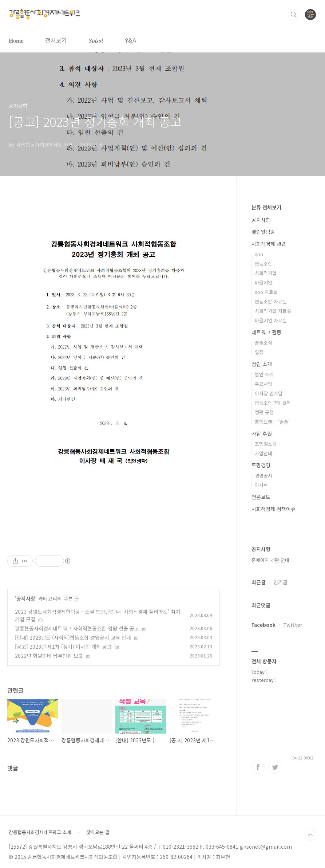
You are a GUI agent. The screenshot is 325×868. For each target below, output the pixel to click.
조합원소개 (266, 444)
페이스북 (258, 767)
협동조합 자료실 (271, 301)
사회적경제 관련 (269, 244)
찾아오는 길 (98, 832)
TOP (310, 835)
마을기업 (263, 282)
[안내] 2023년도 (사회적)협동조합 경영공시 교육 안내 (73, 637)
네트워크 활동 (266, 332)
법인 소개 (262, 364)
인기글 (280, 582)
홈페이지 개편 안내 (270, 560)
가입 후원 (262, 433)
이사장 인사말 (269, 393)
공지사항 (26, 598)
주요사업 (263, 384)
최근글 (259, 582)
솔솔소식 (263, 343)
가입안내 (263, 453)
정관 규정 (264, 412)
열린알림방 (263, 232)
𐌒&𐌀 (131, 40)
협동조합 (263, 264)
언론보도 (261, 497)
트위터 (275, 767)
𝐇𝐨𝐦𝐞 (16, 40)
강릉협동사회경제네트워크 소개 (40, 832)
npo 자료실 (266, 292)
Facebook (263, 625)
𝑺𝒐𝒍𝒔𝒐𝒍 (96, 40)
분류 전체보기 (266, 207)
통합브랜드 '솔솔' (272, 422)
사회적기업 (266, 273)
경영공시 (263, 476)
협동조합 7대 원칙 (273, 403)
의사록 (261, 485)
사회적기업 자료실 (273, 311)
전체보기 (56, 40)
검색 (294, 15)
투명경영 (261, 465)
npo (259, 254)
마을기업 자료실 (271, 320)
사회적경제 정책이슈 (274, 509)
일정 (259, 352)
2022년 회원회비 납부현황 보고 (49, 656)
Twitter (293, 625)
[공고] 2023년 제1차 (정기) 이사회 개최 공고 (63, 647)
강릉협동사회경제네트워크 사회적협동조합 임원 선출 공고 (77, 628)
